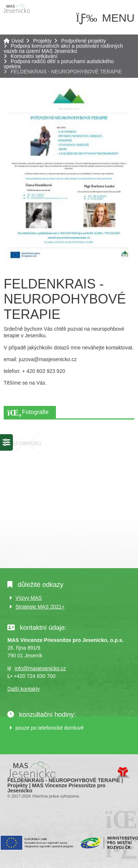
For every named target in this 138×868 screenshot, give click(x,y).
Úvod (16, 8)
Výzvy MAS (29, 598)
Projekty (43, 41)
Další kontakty (24, 689)
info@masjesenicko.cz (40, 668)
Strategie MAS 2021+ (40, 607)
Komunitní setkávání (34, 56)
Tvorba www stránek (123, 773)
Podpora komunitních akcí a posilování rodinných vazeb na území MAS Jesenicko (63, 48)
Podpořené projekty (83, 41)
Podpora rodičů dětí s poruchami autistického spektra (59, 64)
